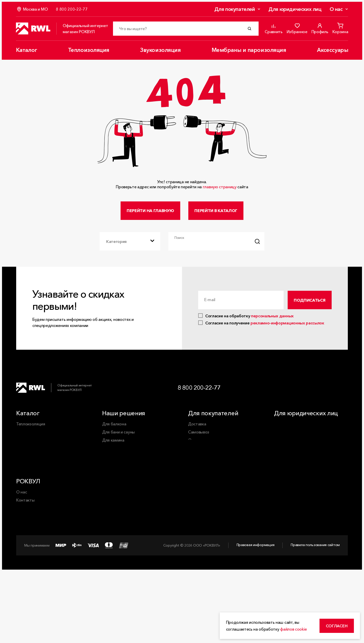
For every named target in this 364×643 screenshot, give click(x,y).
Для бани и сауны (118, 437)
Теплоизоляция (89, 50)
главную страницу (220, 187)
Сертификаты (201, 477)
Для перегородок (119, 453)
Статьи (23, 563)
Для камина (113, 445)
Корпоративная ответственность (48, 579)
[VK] (326, 392)
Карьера (24, 571)
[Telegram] (309, 392)
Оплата (195, 445)
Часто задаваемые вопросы (214, 485)
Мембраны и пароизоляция (249, 50)
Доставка (197, 428)
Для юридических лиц (295, 9)
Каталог (27, 50)
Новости (24, 555)
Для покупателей (234, 9)
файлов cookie (295, 627)
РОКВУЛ (28, 520)
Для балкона (114, 428)
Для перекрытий (118, 461)
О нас (336, 9)
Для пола (111, 469)
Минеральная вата (120, 493)
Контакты (25, 539)
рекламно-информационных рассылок (287, 327)
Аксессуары (332, 50)
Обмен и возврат (204, 453)
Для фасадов (115, 485)
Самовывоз (199, 437)
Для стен (111, 477)
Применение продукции (39, 547)
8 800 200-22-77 (200, 392)
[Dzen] (342, 392)
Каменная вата (116, 501)
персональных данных (272, 320)
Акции (194, 461)
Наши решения (124, 418)
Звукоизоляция (160, 50)
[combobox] (130, 244)
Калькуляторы (201, 469)
